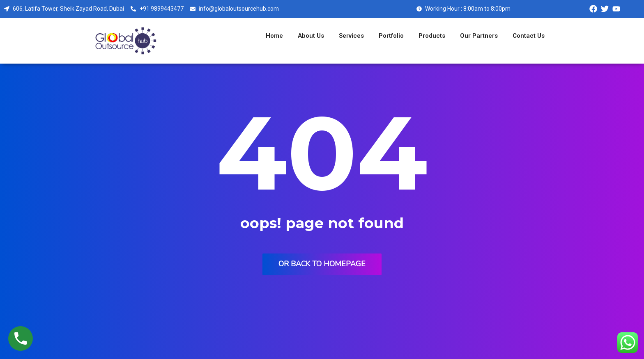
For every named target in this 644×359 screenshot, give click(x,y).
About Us (311, 36)
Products (432, 36)
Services (351, 36)
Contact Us (529, 36)
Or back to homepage (322, 264)
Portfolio (391, 36)
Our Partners (479, 36)
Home (274, 36)
